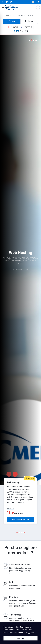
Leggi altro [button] (30, 633)
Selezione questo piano (20, 519)
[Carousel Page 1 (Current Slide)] (17, 533)
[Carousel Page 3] (22, 533)
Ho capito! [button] (20, 638)
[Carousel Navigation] (12, 474)
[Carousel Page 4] (24, 533)
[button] (30, 40)
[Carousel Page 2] (19, 533)
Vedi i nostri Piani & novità (20, 271)
